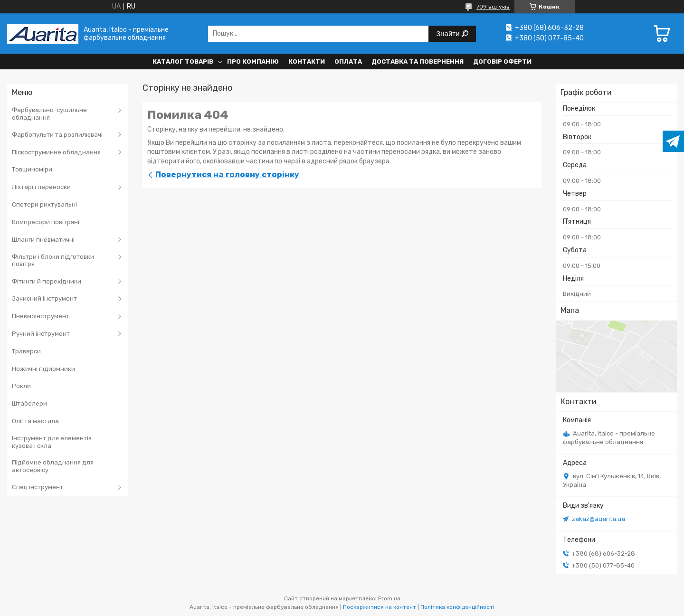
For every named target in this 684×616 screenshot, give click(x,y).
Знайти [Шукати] (449, 33)
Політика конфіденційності (457, 607)
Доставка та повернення (418, 62)
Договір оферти (502, 62)
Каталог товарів (183, 62)
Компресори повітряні (46, 222)
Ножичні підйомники (43, 369)
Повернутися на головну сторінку (227, 174)
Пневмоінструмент (41, 316)
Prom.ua (389, 598)
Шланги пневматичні (43, 240)
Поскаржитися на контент (380, 607)
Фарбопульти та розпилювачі (57, 135)
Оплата (348, 62)
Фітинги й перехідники (47, 281)
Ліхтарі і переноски (41, 187)
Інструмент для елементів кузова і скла (52, 442)
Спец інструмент (38, 487)
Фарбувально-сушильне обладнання (49, 114)
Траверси (26, 351)
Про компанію (253, 62)
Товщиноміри (32, 169)
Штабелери (29, 403)
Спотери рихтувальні (44, 204)
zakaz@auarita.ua (598, 519)
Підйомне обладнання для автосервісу (53, 466)
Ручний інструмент (41, 334)
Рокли (21, 386)
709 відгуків (493, 7)
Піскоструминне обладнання (56, 152)
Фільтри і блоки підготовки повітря (53, 261)
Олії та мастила (35, 421)
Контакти (307, 62)
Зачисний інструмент (44, 299)
